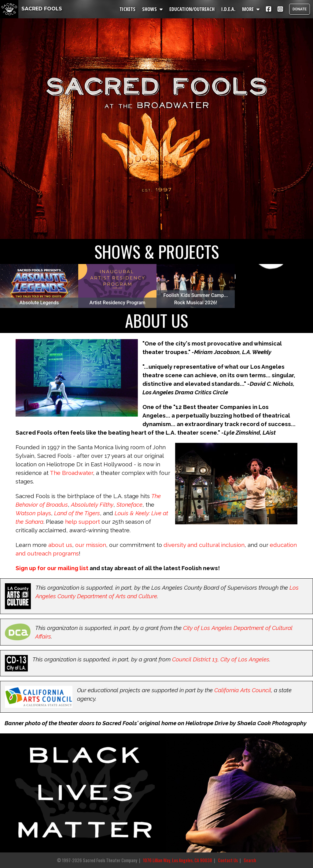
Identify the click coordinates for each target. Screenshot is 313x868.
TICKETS (127, 9)
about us (60, 545)
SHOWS (152, 9)
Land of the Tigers (77, 513)
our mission (91, 545)
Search (250, 860)
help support (83, 522)
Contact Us (228, 860)
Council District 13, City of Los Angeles (221, 659)
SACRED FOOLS (31, 9)
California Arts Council (243, 690)
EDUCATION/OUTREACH (192, 9)
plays (44, 513)
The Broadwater (71, 473)
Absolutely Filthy (92, 505)
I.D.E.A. (228, 9)
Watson (26, 513)
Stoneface (129, 505)
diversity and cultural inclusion (204, 545)
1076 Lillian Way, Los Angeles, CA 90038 (178, 860)
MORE (251, 9)
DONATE (300, 9)
